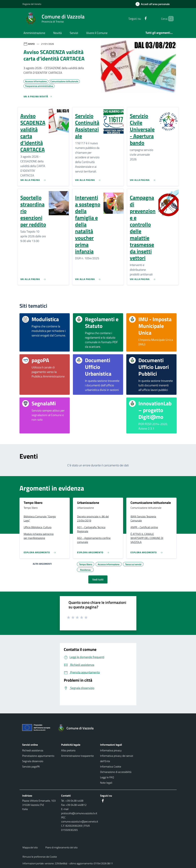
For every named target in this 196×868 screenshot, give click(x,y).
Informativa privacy (111, 750)
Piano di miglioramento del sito (61, 847)
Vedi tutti (98, 579)
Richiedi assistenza (33, 750)
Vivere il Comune (97, 33)
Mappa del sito (30, 847)
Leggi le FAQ (107, 777)
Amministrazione (34, 33)
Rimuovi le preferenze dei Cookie (40, 857)
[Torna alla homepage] (77, 728)
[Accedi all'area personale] (154, 4)
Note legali (106, 783)
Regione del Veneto (32, 4)
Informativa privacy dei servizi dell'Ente (117, 758)
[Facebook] (140, 19)
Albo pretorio (68, 750)
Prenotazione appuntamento (38, 756)
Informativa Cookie (111, 766)
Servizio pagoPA (31, 766)
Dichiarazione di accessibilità (116, 772)
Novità (57, 33)
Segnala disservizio (33, 761)
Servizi (74, 33)
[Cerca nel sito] (170, 19)
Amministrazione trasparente (77, 756)
